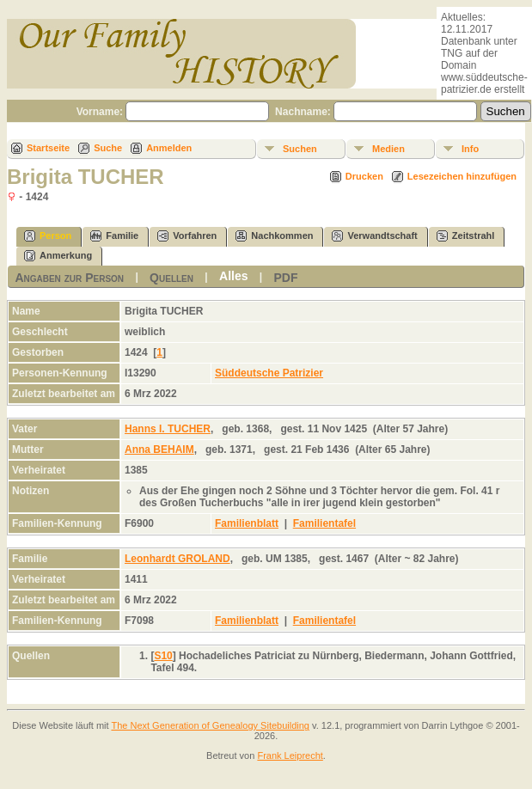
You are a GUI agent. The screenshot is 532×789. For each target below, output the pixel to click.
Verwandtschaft (374, 236)
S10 (163, 656)
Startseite (48, 148)
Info (470, 149)
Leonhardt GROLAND (177, 559)
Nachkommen (274, 236)
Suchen (300, 149)
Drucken (364, 176)
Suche (108, 148)
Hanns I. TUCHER (168, 429)
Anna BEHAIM (159, 450)
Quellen (171, 278)
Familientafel (324, 523)
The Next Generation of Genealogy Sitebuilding (210, 725)
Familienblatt (247, 523)
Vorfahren (187, 236)
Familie (114, 236)
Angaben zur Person (69, 278)
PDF (286, 278)
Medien (388, 149)
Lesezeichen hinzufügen (462, 176)
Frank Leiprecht (290, 755)
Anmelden (169, 148)
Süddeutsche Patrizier (269, 373)
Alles (233, 276)
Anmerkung (58, 256)
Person (48, 236)
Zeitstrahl (466, 236)
